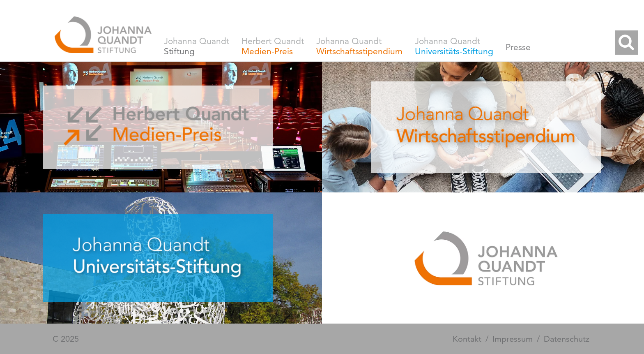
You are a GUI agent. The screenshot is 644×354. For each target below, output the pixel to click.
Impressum (513, 339)
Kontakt (467, 339)
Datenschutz (567, 339)
